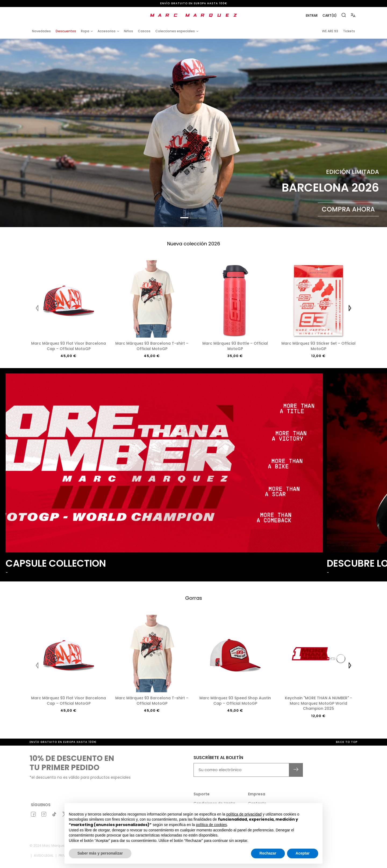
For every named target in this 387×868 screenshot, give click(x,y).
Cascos (144, 31)
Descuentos (66, 31)
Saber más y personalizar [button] (100, 853)
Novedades (41, 31)
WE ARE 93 (330, 31)
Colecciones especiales (175, 31)
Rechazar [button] (268, 853)
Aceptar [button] (303, 853)
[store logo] (193, 15)
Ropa (85, 31)
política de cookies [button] (211, 825)
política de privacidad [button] (244, 814)
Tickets (349, 31)
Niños (128, 31)
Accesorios (107, 31)
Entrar (312, 15)
